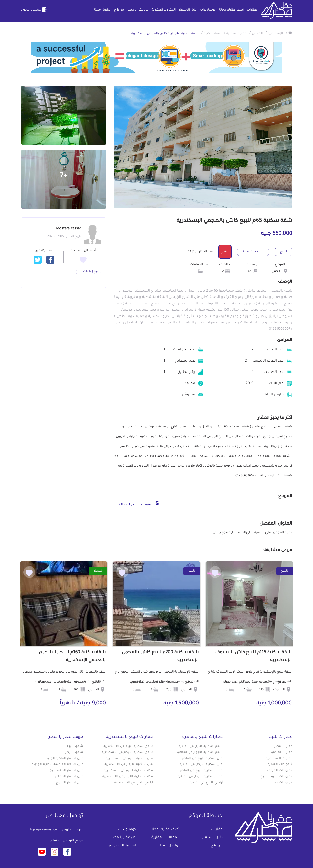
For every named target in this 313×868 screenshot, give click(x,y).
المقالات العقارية (164, 10)
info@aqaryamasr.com (44, 830)
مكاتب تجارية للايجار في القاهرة (200, 777)
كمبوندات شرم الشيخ (276, 777)
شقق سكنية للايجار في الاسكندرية (127, 752)
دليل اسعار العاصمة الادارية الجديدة (57, 764)
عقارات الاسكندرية (279, 759)
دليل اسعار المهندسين (66, 771)
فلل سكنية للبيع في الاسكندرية (129, 759)
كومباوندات (208, 10)
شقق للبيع (75, 746)
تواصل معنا (102, 10)
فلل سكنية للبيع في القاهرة (202, 759)
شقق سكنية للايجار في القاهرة (200, 752)
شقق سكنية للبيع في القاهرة (201, 746)
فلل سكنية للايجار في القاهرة (201, 764)
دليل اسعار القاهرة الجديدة (64, 759)
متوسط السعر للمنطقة (139, 503)
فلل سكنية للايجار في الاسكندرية (129, 764)
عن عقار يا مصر (138, 10)
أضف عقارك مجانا (231, 10)
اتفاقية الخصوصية (121, 846)
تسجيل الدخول (34, 10)
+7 (64, 176)
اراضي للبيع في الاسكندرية (134, 783)
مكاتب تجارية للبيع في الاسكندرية (128, 771)
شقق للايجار (74, 752)
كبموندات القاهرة (280, 764)
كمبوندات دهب (281, 783)
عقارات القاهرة (282, 752)
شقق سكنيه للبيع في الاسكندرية (128, 746)
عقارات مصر (283, 746)
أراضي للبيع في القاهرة (206, 783)
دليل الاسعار (188, 10)
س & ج (119, 10)
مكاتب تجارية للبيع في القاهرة (201, 771)
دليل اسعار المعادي (69, 777)
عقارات (252, 10)
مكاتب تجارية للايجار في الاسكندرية (128, 777)
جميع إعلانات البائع (88, 272)
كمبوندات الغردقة (280, 771)
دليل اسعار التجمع (70, 783)
